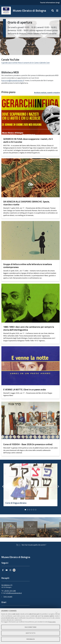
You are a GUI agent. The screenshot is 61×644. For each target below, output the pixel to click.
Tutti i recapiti (8, 597)
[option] (30, 484)
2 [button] (27, 510)
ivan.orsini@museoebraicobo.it (13, 80)
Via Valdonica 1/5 (7, 585)
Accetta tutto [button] (31, 633)
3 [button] (29, 510)
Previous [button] (3, 486)
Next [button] (58, 486)
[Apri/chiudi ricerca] (53, 11)
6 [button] (36, 510)
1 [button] (25, 510)
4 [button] (32, 510)
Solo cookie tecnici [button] (30, 627)
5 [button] (34, 510)
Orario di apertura (20, 22)
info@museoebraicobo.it (14, 593)
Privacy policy (52, 622)
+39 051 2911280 (10, 591)
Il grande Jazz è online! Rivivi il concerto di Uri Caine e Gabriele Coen (26, 63)
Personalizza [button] (31, 639)
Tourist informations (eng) (50, 3)
